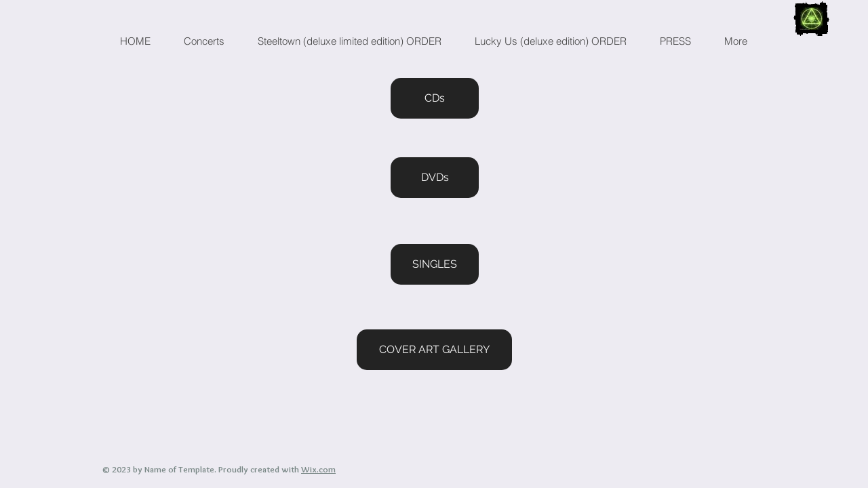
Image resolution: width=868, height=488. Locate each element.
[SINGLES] (435, 264)
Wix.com (318, 469)
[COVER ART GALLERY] (434, 350)
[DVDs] (435, 178)
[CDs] (435, 98)
